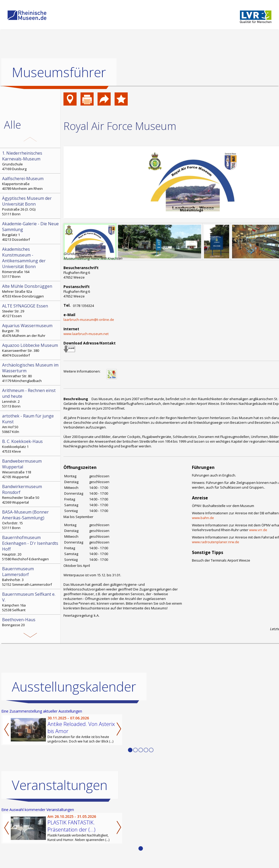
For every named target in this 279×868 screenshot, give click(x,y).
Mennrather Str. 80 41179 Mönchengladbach (31, 373)
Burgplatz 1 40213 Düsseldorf (31, 231)
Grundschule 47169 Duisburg (31, 161)
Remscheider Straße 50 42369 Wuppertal (31, 494)
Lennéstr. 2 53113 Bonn (31, 398)
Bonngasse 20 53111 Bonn (31, 624)
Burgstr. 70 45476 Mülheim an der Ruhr (31, 330)
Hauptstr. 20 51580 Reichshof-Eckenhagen (31, 548)
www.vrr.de (258, 530)
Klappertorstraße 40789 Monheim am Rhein (31, 183)
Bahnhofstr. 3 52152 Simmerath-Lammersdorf (31, 576)
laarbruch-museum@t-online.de (89, 320)
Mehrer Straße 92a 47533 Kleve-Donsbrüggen (31, 291)
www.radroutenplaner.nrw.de (216, 542)
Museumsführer (59, 72)
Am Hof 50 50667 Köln (31, 423)
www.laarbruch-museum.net (86, 334)
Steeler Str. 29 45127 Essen (31, 311)
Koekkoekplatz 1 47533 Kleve (31, 446)
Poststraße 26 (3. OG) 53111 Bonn (31, 206)
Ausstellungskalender (74, 687)
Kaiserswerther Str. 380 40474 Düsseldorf (31, 350)
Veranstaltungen (60, 785)
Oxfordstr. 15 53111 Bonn (31, 520)
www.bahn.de (203, 518)
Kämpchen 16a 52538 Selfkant (31, 602)
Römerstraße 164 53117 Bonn (31, 263)
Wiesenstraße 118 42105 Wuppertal (31, 469)
